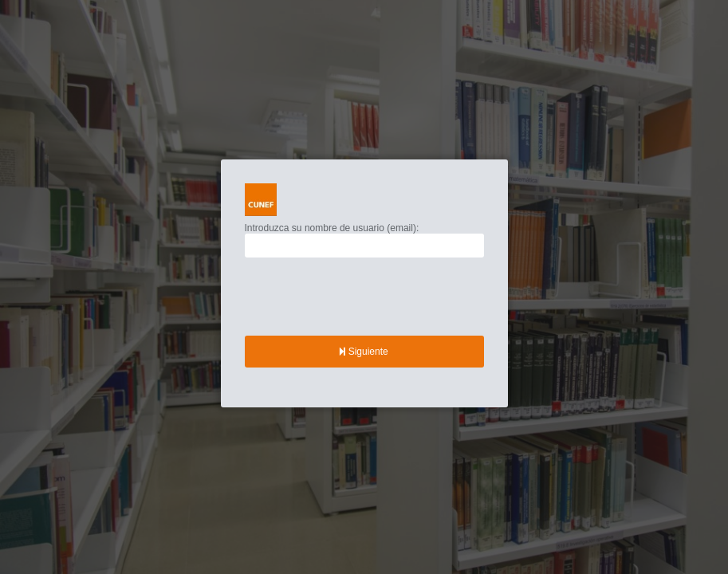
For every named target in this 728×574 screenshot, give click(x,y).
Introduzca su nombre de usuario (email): (332, 228)
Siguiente (364, 352)
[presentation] (366, 297)
